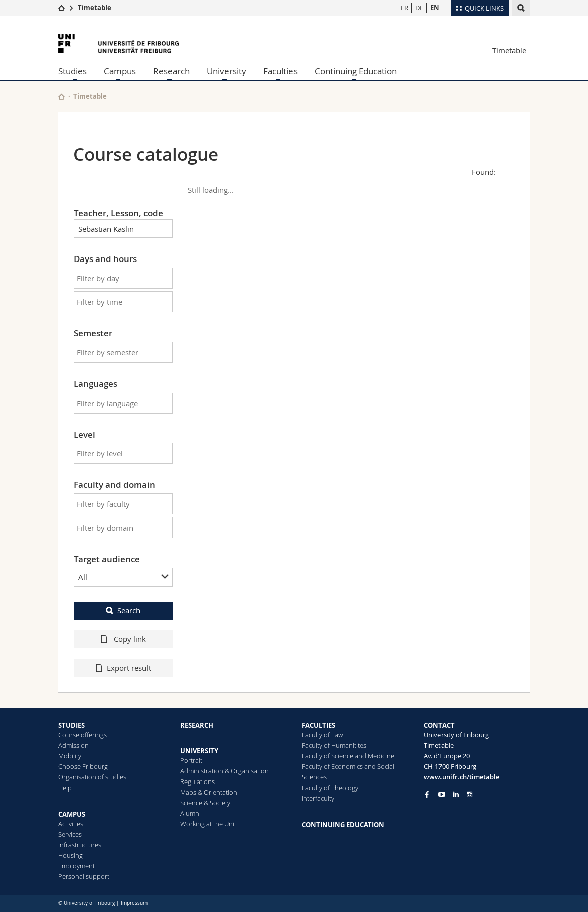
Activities (71, 824)
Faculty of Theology (330, 788)
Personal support (84, 876)
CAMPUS (72, 814)
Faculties (280, 71)
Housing (70, 855)
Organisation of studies (92, 777)
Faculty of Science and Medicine (348, 756)
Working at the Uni (207, 824)
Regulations (197, 781)
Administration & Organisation (225, 771)
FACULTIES (318, 725)
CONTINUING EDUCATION (343, 825)
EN (435, 8)
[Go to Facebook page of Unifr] (427, 794)
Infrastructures (80, 845)
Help (65, 788)
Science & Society (205, 803)
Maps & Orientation (209, 792)
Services (70, 834)
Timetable (95, 8)
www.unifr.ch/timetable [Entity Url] (462, 777)
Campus (120, 71)
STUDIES (71, 725)
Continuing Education (356, 71)
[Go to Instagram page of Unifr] (469, 794)
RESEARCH (197, 725)
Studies (72, 71)
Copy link (129, 639)
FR (405, 8)
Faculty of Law (322, 735)
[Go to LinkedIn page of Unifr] (456, 794)
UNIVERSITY (199, 751)
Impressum (134, 903)
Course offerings (83, 735)
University (227, 71)
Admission (73, 745)
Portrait (191, 760)
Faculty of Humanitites (334, 745)
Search (129, 610)
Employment (77, 866)
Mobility (70, 756)
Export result (129, 668)
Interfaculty (318, 798)
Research (171, 71)
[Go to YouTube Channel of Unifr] (442, 794)
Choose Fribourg (83, 766)
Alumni (190, 813)
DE (419, 8)
